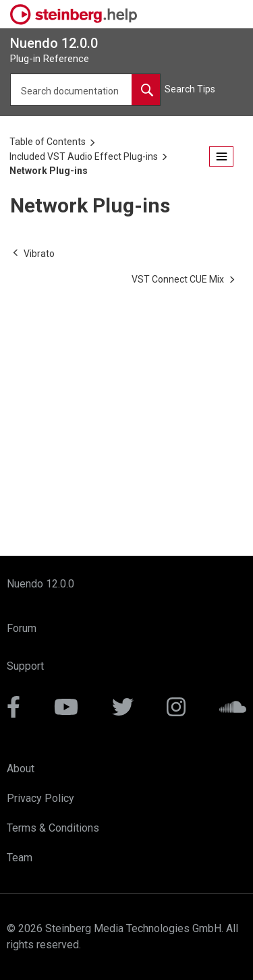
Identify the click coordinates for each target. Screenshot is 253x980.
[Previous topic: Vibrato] (39, 254)
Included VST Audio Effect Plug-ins (84, 156)
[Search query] (85, 90)
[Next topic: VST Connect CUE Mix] (178, 279)
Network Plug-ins (49, 171)
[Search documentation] (146, 90)
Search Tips (190, 89)
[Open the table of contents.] (221, 157)
